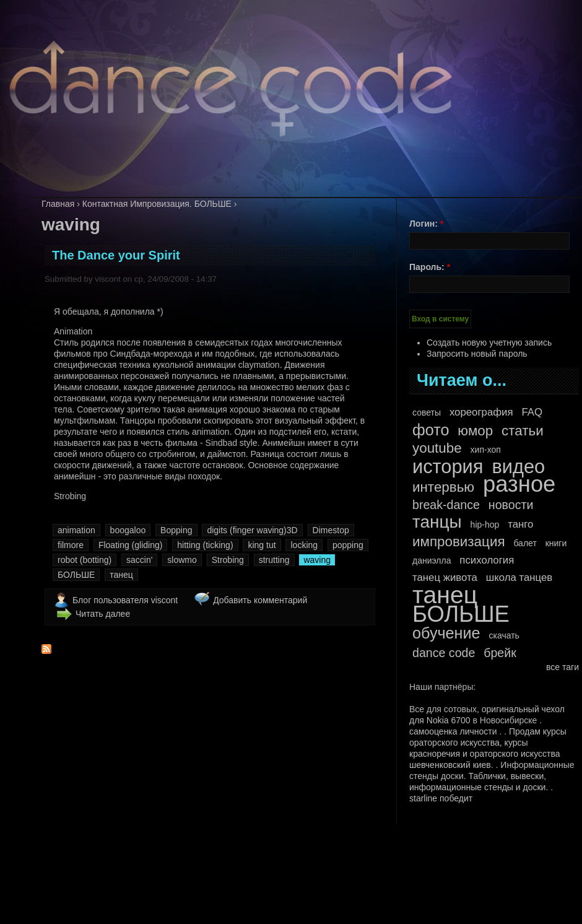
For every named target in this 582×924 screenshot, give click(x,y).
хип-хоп (486, 450)
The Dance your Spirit (116, 255)
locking (304, 545)
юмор (475, 431)
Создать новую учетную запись (489, 342)
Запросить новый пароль (477, 354)
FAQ (532, 412)
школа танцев (519, 577)
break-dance (446, 505)
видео (518, 467)
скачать (504, 635)
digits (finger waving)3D (252, 530)
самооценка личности (453, 731)
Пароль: (430, 267)
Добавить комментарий (260, 600)
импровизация (459, 542)
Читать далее (103, 614)
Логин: (426, 224)
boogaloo (128, 530)
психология (487, 560)
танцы (437, 522)
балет (525, 543)
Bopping (176, 530)
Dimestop (331, 530)
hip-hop (485, 525)
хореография (481, 412)
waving (317, 560)
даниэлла (432, 560)
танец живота (445, 577)
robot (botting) (85, 560)
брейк (500, 653)
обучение (446, 633)
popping (348, 545)
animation (76, 530)
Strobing (228, 560)
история (448, 467)
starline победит (441, 798)
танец (121, 575)
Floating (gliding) (131, 545)
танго (520, 524)
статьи (523, 431)
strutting (274, 560)
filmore (71, 545)
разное (519, 484)
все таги (562, 667)
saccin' (139, 560)
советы (427, 412)
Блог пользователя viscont (125, 600)
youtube (437, 448)
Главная (58, 204)
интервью (443, 487)
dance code (444, 653)
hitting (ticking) (205, 545)
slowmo (182, 560)
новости (511, 505)
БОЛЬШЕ (76, 575)
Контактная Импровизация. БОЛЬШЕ (157, 204)
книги (556, 543)
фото (431, 430)
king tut (262, 545)
